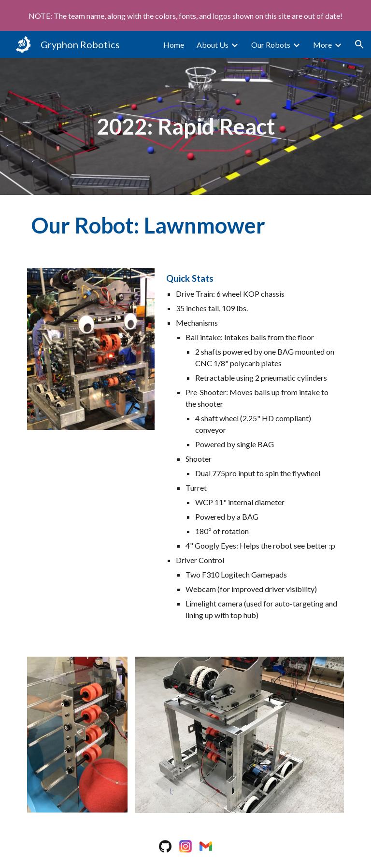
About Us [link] (213, 45)
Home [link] (174, 45)
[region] (185, 15)
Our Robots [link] (271, 45)
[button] (359, 44)
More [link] (322, 45)
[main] (185, 127)
